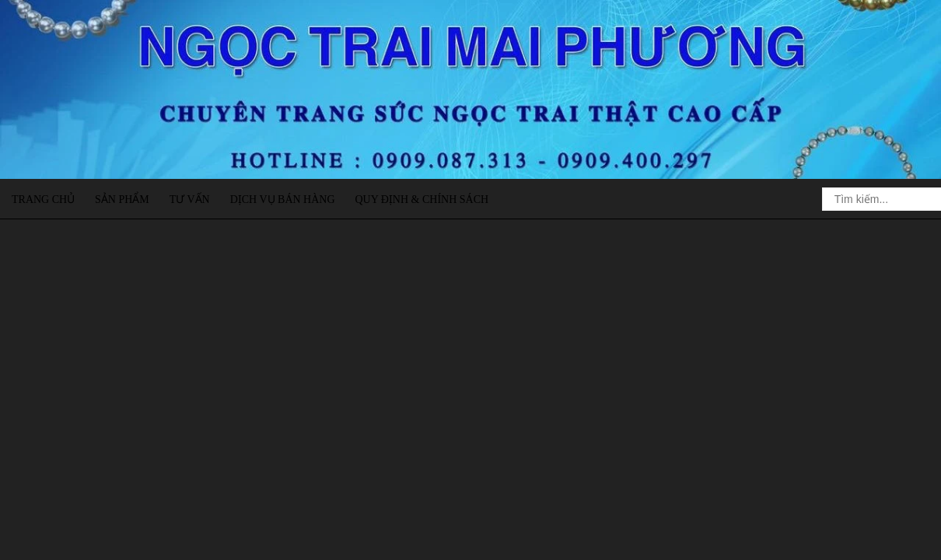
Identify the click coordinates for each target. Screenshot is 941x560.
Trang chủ (43, 199)
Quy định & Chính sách (422, 199)
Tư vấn (190, 199)
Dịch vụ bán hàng (283, 199)
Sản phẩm (122, 199)
